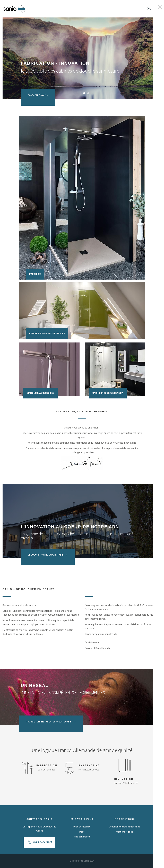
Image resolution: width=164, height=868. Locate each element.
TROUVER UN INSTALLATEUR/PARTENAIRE (50, 720)
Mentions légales (124, 832)
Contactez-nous (38, 93)
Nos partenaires (82, 837)
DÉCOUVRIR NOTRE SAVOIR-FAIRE (48, 553)
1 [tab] (84, 93)
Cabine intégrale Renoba (108, 393)
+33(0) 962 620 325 (40, 842)
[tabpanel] (82, 58)
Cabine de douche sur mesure (47, 333)
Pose (82, 832)
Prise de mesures (82, 827)
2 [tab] (88, 93)
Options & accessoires (40, 393)
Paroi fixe (35, 274)
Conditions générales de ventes (124, 827)
